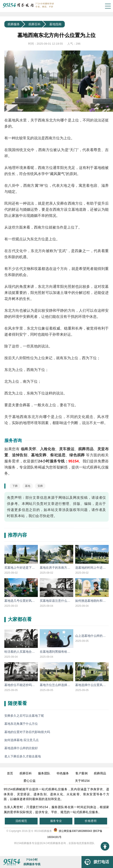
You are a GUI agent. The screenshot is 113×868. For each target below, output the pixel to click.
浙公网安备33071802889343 (73, 831)
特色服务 (63, 773)
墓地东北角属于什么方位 (21, 724)
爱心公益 (30, 781)
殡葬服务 (14, 24)
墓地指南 (55, 24)
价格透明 (91, 821)
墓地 (28, 486)
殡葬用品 (100, 773)
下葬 (15, 486)
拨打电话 (95, 862)
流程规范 (21, 821)
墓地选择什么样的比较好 (21, 748)
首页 (10, 773)
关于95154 (82, 781)
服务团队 (44, 773)
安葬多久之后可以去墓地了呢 (24, 716)
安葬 (40, 486)
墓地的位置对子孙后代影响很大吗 (27, 732)
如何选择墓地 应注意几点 (22, 740)
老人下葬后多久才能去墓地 (23, 756)
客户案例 (81, 773)
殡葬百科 (35, 24)
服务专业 (56, 821)
